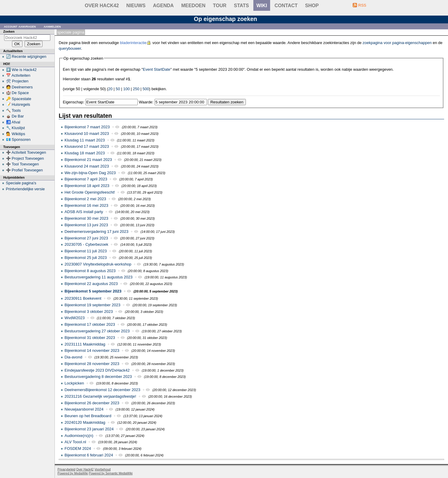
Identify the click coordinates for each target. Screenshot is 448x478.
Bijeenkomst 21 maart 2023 (88, 160)
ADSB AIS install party (84, 212)
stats (241, 6)
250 (136, 89)
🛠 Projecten (17, 81)
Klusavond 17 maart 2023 (87, 146)
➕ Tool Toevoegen (22, 164)
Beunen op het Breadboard (88, 416)
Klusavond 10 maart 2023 (87, 134)
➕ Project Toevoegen (25, 158)
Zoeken (9, 31)
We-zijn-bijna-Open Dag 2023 (90, 173)
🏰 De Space (18, 93)
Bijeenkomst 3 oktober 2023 (89, 312)
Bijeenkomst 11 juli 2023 (86, 251)
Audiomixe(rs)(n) (79, 436)
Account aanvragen (20, 26)
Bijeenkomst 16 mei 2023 (87, 205)
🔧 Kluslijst (16, 128)
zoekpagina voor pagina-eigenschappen (397, 43)
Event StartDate (157, 69)
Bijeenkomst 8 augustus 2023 (90, 271)
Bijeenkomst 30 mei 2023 (87, 218)
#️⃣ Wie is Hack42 (21, 70)
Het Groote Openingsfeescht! (90, 192)
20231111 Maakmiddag (85, 344)
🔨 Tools (13, 110)
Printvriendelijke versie (25, 189)
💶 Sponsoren (18, 140)
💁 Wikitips (16, 134)
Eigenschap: (74, 102)
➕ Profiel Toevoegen (24, 170)
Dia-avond (74, 357)
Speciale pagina (71, 32)
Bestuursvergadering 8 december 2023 (98, 377)
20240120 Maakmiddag (85, 422)
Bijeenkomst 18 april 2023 (87, 186)
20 (110, 89)
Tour (220, 6)
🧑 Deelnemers (19, 87)
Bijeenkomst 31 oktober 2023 (90, 338)
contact (286, 6)
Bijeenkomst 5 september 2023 (93, 291)
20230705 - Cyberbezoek (87, 244)
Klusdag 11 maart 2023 (85, 140)
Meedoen (193, 6)
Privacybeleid (66, 469)
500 (146, 89)
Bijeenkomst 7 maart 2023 (87, 127)
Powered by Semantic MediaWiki (111, 473)
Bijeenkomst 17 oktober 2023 (90, 324)
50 (118, 89)
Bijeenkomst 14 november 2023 (92, 350)
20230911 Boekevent (83, 298)
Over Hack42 (102, 6)
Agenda (163, 6)
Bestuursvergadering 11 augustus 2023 (99, 277)
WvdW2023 (75, 318)
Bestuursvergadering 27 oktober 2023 (97, 331)
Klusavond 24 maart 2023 (87, 166)
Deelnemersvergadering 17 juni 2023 (97, 232)
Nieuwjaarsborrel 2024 (84, 409)
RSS (362, 5)
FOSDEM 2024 (78, 448)
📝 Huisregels (18, 104)
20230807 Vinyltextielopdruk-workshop (98, 264)
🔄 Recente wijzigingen (26, 56)
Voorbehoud (102, 469)
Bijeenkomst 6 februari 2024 (89, 455)
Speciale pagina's (21, 183)
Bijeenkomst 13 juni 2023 (86, 225)
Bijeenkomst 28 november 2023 (92, 364)
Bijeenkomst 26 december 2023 (92, 403)
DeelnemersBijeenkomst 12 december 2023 (103, 390)
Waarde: (146, 102)
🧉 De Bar (15, 116)
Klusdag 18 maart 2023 (85, 153)
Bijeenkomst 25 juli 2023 (86, 258)
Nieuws (136, 6)
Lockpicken (74, 383)
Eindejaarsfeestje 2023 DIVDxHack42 (97, 370)
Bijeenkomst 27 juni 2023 (86, 238)
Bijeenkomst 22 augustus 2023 (91, 284)
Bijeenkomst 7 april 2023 (86, 179)
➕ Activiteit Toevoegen (26, 152)
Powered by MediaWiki (73, 473)
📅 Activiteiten (18, 75)
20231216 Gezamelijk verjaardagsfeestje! (100, 396)
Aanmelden (52, 26)
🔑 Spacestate (19, 99)
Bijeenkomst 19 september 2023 (93, 305)
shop (312, 6)
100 (126, 89)
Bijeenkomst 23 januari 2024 (89, 429)
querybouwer (70, 48)
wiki (262, 6)
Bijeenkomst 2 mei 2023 (85, 199)
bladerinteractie (133, 43)
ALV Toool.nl (75, 442)
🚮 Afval (13, 122)
